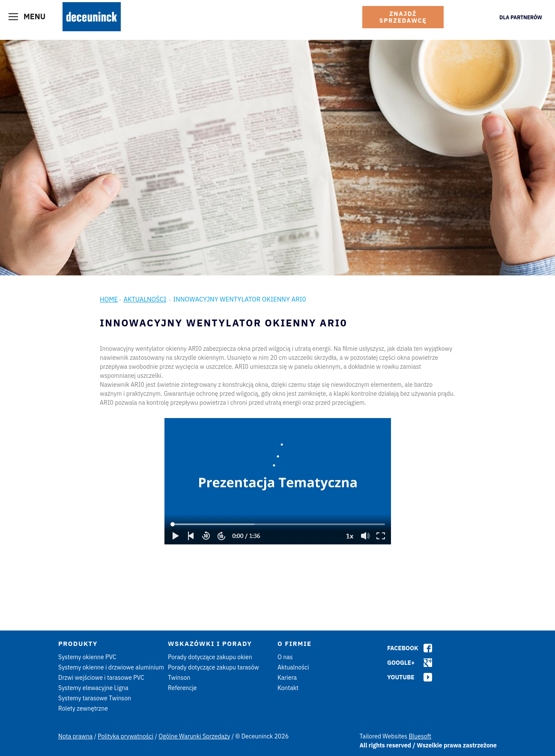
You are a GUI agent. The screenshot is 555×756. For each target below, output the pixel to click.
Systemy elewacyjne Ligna (93, 688)
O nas (285, 657)
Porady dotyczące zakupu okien (210, 657)
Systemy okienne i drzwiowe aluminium (111, 667)
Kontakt (288, 688)
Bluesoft (420, 736)
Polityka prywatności (125, 736)
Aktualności (145, 299)
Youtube (401, 677)
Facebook (403, 648)
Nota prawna (75, 736)
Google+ (401, 663)
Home (109, 299)
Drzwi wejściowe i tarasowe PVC (101, 678)
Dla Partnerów (521, 17)
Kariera (287, 678)
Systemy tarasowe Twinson (95, 698)
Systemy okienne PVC (87, 657)
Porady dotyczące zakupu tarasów (213, 667)
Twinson (179, 678)
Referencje (182, 688)
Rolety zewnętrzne (83, 708)
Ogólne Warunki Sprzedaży (194, 736)
